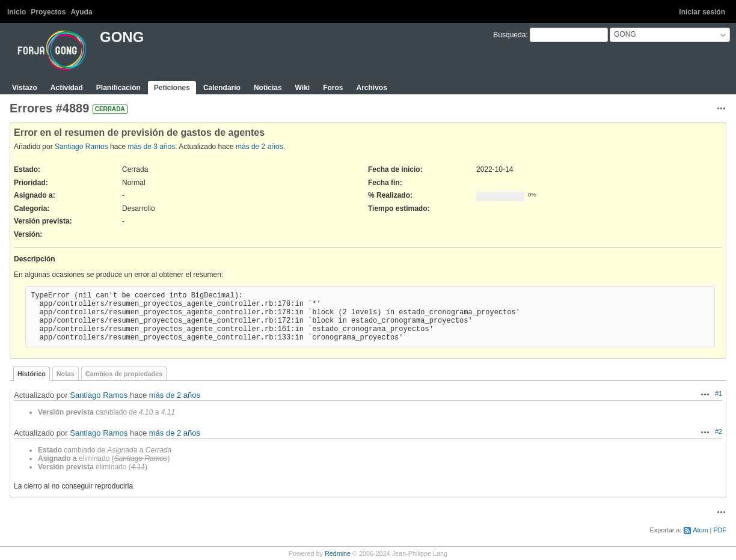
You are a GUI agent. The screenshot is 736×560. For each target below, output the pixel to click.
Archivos (371, 88)
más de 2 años (259, 147)
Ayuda (81, 12)
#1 (719, 394)
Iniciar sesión (702, 12)
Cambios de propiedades (124, 374)
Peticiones (172, 88)
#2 (719, 431)
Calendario (222, 88)
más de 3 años (151, 147)
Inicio (17, 12)
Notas (66, 374)
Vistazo (25, 88)
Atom (700, 530)
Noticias (268, 88)
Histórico (32, 374)
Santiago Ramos (81, 147)
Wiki (303, 88)
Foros (333, 88)
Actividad (67, 88)
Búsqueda (509, 35)
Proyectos (48, 12)
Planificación (118, 88)
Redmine (338, 553)
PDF (720, 530)
